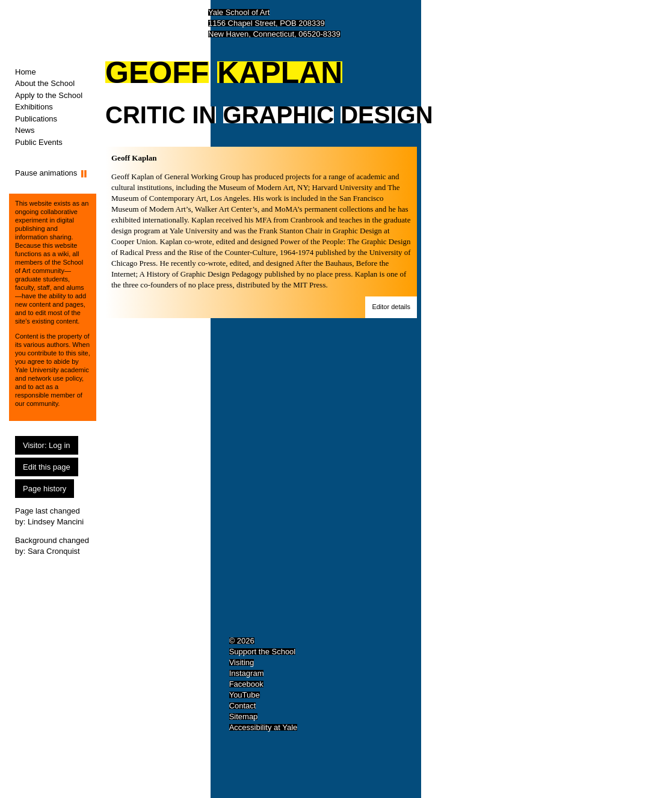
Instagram (247, 673)
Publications (36, 119)
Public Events (39, 142)
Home (26, 72)
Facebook (246, 684)
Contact (243, 706)
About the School (45, 83)
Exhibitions (34, 107)
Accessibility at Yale (264, 727)
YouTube (245, 695)
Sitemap (244, 717)
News (25, 130)
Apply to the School (49, 95)
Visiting (242, 662)
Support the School (263, 652)
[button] (391, 307)
